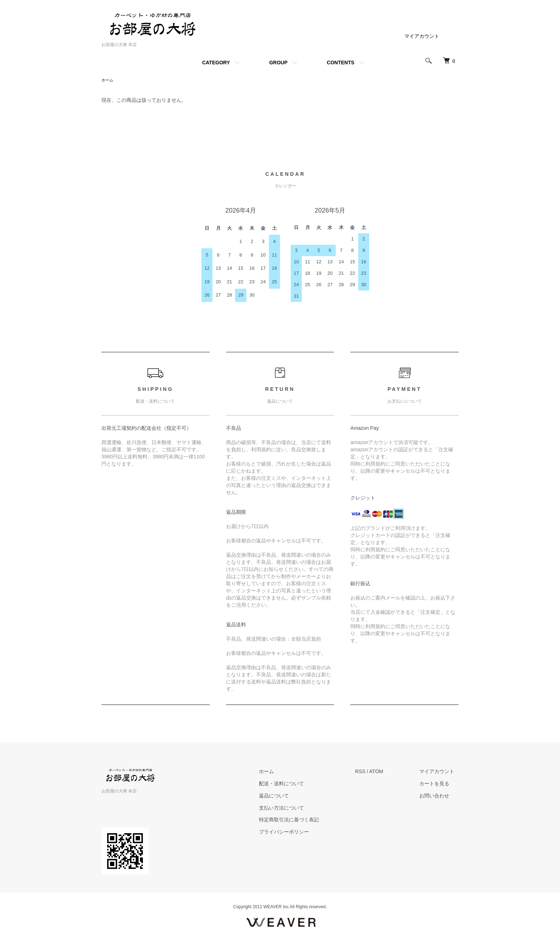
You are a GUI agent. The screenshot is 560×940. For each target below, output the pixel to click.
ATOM (384, 772)
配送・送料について (294, 784)
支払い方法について (294, 809)
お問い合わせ (439, 796)
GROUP (278, 63)
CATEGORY (216, 63)
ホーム (108, 80)
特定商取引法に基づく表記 (301, 820)
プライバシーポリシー (296, 832)
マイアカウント (422, 36)
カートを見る (439, 784)
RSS (368, 772)
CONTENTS (341, 63)
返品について (286, 796)
